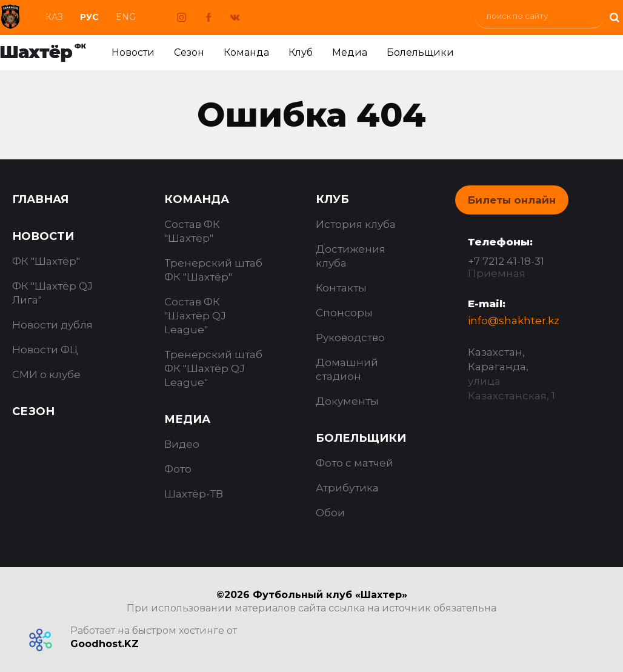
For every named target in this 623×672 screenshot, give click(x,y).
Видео (182, 444)
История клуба (356, 224)
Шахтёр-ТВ (194, 494)
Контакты (341, 288)
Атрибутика (347, 488)
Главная (40, 199)
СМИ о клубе (46, 374)
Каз (54, 17)
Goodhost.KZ (105, 644)
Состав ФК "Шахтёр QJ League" (195, 316)
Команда (246, 52)
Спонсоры (344, 313)
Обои (330, 513)
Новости (133, 52)
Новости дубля (52, 325)
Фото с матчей (355, 463)
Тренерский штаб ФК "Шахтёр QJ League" (213, 368)
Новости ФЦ (45, 350)
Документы (347, 401)
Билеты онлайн (512, 200)
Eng (126, 17)
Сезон (189, 52)
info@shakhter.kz (514, 321)
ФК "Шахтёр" (46, 261)
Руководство (350, 338)
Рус (89, 17)
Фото (178, 469)
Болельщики (420, 52)
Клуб (301, 52)
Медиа (350, 52)
